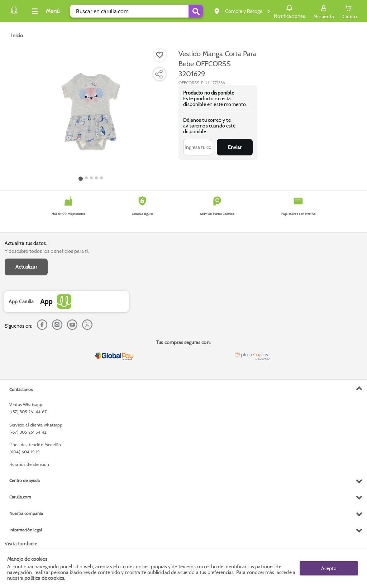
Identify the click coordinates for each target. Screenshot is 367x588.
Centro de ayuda (25, 480)
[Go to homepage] (17, 35)
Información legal (26, 530)
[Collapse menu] (44, 11)
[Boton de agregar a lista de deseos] (160, 55)
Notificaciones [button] (289, 11)
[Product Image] (91, 111)
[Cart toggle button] (350, 11)
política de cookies (44, 578)
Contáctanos (21, 389)
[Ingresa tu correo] (198, 147)
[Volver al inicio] (14, 13)
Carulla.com (20, 497)
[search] (137, 11)
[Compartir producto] (159, 74)
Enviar (235, 147)
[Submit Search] (196, 11)
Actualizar (26, 267)
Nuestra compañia (26, 513)
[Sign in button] (324, 11)
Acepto (329, 568)
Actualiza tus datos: (26, 243)
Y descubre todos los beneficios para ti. (47, 251)
